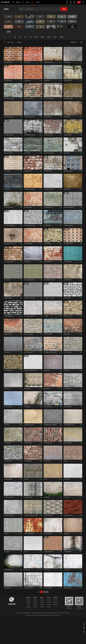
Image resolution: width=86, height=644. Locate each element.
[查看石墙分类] (25, 37)
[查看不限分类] (10, 37)
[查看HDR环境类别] (72, 22)
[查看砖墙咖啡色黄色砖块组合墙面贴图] (53, 344)
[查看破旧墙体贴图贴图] (73, 54)
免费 (12, 42)
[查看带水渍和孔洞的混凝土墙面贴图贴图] (33, 507)
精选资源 (35, 602)
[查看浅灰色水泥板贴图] (73, 362)
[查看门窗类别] (40, 27)
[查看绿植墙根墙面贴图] (33, 398)
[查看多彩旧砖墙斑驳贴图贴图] (33, 90)
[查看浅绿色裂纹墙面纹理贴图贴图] (33, 271)
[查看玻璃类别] (30, 27)
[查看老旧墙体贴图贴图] (73, 108)
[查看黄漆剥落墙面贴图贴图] (73, 126)
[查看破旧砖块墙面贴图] (33, 380)
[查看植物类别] (62, 27)
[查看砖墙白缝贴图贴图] (33, 54)
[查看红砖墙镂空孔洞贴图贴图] (73, 235)
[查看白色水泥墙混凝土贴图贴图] (73, 416)
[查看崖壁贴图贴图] (73, 453)
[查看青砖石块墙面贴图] (33, 561)
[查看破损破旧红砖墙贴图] (13, 326)
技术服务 (38, 2)
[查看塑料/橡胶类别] (72, 17)
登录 (79, 2)
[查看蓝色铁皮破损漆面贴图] (73, 579)
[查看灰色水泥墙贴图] (13, 543)
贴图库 (33, 2)
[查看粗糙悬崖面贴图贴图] (53, 453)
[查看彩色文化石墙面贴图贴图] (33, 326)
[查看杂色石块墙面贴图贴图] (13, 362)
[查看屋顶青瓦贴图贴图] (13, 181)
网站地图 (56, 605)
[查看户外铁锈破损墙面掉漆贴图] (33, 525)
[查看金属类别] (51, 17)
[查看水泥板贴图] (13, 525)
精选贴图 (42, 602)
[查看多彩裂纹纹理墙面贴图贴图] (33, 108)
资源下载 (27, 2)
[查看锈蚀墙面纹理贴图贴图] (53, 253)
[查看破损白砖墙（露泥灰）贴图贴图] (13, 235)
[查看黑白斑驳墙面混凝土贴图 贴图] (33, 217)
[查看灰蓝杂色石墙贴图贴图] (53, 326)
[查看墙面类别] (8, 27)
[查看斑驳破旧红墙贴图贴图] (33, 199)
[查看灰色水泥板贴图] (13, 380)
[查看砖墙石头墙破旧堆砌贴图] (33, 344)
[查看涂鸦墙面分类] (61, 37)
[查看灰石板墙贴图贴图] (33, 145)
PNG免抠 (42, 607)
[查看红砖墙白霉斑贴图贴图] (33, 163)
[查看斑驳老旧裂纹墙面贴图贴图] (53, 54)
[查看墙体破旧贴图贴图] (53, 72)
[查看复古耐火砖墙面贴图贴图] (53, 543)
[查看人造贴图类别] (8, 32)
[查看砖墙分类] (20, 37)
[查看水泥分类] (15, 37)
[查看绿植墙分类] (36, 37)
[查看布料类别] (62, 17)
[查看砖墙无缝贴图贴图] (13, 163)
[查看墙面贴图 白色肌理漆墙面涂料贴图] (33, 362)
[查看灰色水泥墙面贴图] (13, 579)
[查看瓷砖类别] (40, 17)
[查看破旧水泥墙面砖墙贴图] (53, 398)
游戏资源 (35, 607)
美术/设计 (35, 605)
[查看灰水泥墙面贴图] (13, 416)
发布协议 (49, 607)
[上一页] (39, 592)
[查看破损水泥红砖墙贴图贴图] (53, 126)
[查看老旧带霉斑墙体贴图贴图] (13, 199)
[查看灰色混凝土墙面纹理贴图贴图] (33, 289)
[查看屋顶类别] (19, 27)
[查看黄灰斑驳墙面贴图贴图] (73, 434)
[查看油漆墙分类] (42, 37)
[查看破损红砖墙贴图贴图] (53, 217)
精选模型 (28, 602)
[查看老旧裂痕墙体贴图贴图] (53, 108)
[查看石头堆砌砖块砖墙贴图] (73, 380)
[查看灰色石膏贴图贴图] (13, 271)
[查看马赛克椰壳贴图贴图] (13, 434)
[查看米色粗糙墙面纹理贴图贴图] (13, 108)
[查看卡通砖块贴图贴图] (33, 72)
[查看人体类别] (72, 27)
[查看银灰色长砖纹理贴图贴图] (53, 507)
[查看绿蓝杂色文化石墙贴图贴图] (13, 90)
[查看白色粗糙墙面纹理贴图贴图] (53, 181)
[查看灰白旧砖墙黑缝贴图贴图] (13, 308)
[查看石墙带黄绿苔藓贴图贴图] (73, 90)
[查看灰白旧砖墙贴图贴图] (73, 289)
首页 (13, 2)
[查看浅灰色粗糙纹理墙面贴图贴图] (33, 308)
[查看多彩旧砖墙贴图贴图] (53, 235)
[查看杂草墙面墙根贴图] (53, 489)
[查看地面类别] (19, 22)
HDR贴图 (42, 605)
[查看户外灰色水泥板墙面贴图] (33, 579)
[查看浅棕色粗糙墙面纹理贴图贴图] (53, 271)
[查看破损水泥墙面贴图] (73, 525)
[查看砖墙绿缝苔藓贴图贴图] (53, 163)
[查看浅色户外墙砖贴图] (53, 561)
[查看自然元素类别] (30, 22)
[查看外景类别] (62, 22)
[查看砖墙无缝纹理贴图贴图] (13, 72)
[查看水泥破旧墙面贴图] (53, 362)
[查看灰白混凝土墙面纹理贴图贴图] (13, 217)
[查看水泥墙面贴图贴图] (33, 253)
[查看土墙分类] (31, 37)
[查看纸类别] (40, 22)
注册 (83, 2)
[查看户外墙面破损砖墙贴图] (73, 543)
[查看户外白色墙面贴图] (73, 561)
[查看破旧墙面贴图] (33, 471)
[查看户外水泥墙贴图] (73, 489)
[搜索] (64, 9)
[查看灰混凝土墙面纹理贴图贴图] (73, 199)
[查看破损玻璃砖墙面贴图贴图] (73, 163)
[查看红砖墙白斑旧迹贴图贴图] (13, 253)
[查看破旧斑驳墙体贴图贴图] (73, 271)
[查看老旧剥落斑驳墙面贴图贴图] (53, 90)
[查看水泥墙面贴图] (53, 308)
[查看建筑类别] (51, 22)
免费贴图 (42, 600)
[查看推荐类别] (8, 17)
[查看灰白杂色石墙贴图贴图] (13, 453)
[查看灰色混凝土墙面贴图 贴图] (13, 126)
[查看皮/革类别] (8, 22)
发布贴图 (49, 605)
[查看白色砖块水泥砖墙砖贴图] (13, 489)
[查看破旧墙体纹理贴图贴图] (13, 289)
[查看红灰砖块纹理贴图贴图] (33, 434)
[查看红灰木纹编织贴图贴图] (53, 434)
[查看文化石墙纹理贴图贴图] (33, 453)
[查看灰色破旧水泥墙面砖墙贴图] (13, 507)
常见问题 (56, 600)
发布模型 (49, 600)
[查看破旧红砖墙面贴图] (73, 326)
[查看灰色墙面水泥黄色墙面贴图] (33, 416)
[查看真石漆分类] (55, 37)
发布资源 (49, 602)
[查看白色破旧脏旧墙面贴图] (33, 489)
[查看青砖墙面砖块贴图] (13, 344)
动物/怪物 (28, 607)
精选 (9, 42)
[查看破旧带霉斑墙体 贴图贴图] (53, 199)
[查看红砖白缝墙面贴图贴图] (13, 54)
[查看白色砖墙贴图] (33, 543)
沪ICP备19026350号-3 (56, 615)
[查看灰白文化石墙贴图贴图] (73, 344)
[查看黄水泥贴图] (53, 471)
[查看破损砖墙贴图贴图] (73, 145)
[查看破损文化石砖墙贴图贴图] (13, 145)
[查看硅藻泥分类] (49, 37)
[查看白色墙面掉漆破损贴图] (13, 471)
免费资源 (35, 600)
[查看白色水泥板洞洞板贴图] (53, 579)
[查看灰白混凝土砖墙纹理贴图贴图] (53, 289)
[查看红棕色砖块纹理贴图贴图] (73, 507)
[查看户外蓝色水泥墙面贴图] (13, 398)
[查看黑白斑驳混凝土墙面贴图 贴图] (33, 126)
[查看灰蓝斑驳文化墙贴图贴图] (73, 217)
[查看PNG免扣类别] (51, 27)
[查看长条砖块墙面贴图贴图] (73, 253)
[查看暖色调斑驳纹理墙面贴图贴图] (33, 181)
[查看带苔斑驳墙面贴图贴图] (73, 72)
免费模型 (28, 600)
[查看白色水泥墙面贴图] (73, 471)
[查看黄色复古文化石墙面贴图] (73, 308)
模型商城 (18, 2)
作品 (23, 2)
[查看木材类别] (19, 17)
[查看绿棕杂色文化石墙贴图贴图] (53, 145)
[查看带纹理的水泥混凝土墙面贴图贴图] (53, 416)
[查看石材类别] (30, 17)
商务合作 (56, 602)
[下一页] (47, 592)
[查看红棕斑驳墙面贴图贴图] (33, 235)
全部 (5, 42)
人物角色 (28, 605)
